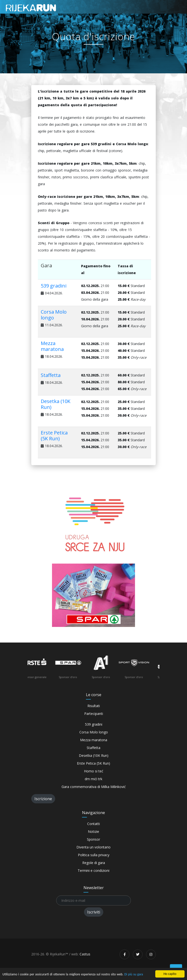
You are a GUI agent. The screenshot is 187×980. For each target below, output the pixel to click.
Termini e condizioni (93, 870)
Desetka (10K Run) (56, 404)
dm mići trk (93, 779)
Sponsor (93, 839)
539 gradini (54, 286)
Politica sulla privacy (94, 855)
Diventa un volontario (93, 847)
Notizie (93, 831)
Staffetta (51, 375)
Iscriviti (94, 912)
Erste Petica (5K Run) (54, 436)
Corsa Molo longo (54, 315)
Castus (85, 954)
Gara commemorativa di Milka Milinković (94, 787)
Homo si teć (94, 771)
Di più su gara (135, 975)
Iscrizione (43, 799)
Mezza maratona (52, 346)
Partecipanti (94, 714)
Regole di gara (94, 863)
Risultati (94, 706)
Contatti (93, 824)
